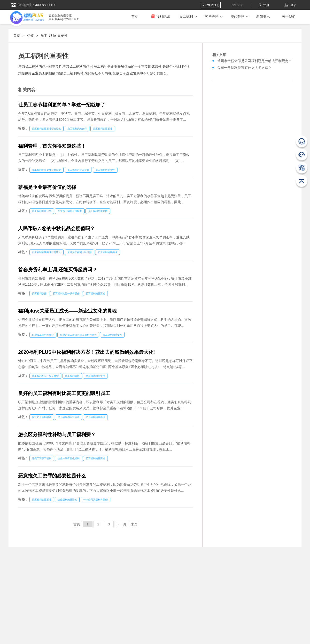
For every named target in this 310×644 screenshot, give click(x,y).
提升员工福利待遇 (42, 417)
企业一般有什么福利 (69, 458)
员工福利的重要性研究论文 (46, 129)
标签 (30, 36)
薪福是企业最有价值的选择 (47, 187)
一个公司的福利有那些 (95, 500)
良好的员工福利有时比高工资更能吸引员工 (64, 393)
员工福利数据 (39, 294)
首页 (135, 16)
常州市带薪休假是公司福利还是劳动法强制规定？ (255, 61)
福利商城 (160, 16)
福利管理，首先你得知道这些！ (52, 146)
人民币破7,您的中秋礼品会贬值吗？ (57, 228)
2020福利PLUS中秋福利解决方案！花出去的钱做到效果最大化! (87, 352)
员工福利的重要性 (54, 36)
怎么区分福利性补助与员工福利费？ (57, 435)
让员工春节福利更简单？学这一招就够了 (62, 105)
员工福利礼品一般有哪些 (66, 294)
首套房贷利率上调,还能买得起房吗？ (58, 270)
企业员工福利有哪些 (43, 335)
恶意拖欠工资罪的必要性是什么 (52, 476)
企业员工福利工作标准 (70, 211)
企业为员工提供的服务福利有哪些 (78, 335)
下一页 (121, 524)
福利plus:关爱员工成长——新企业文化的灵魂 (68, 311)
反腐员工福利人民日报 (79, 252)
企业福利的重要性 (67, 500)
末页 (134, 524)
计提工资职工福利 (42, 458)
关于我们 (289, 16)
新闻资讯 (263, 16)
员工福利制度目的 (42, 211)
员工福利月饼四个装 (78, 170)
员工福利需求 (72, 376)
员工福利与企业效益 (69, 417)
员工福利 (186, 16)
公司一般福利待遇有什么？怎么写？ (244, 68)
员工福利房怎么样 (77, 129)
